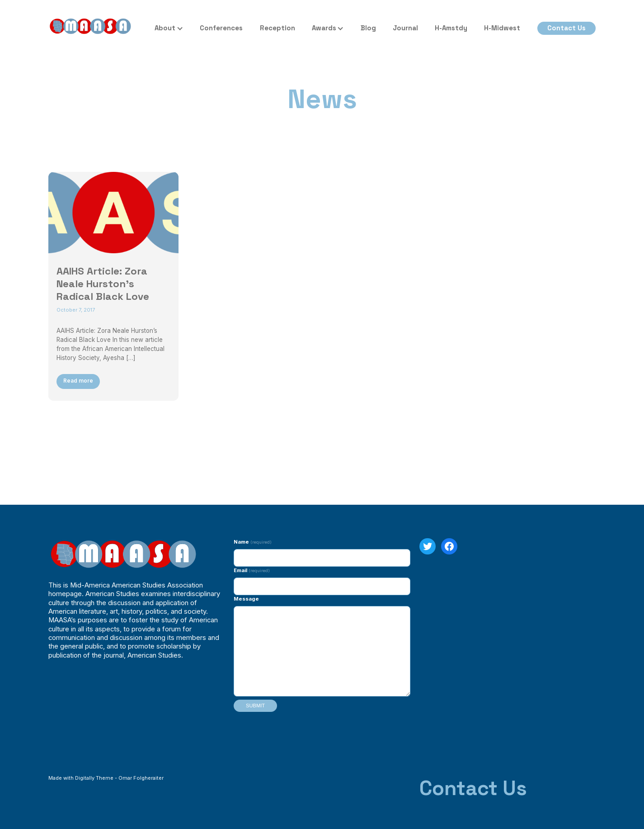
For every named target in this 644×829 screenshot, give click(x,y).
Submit (255, 706)
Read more (78, 381)
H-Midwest (502, 28)
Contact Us (566, 28)
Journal (405, 28)
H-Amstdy (451, 28)
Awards (324, 28)
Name (252, 542)
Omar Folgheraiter (141, 778)
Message (246, 599)
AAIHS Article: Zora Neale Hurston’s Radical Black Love (103, 284)
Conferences (221, 28)
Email (251, 570)
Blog (368, 28)
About (165, 28)
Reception (277, 28)
